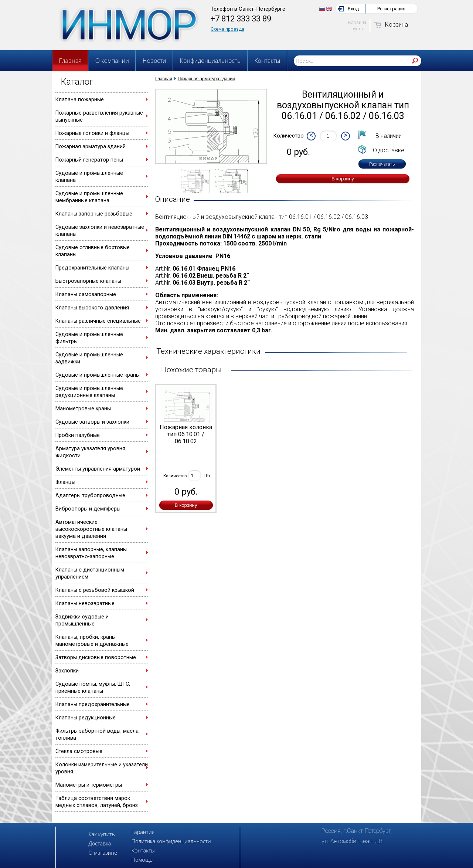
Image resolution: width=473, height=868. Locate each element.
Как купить (101, 834)
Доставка (100, 843)
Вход (353, 9)
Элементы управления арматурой (98, 469)
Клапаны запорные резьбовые (94, 214)
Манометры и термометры (89, 785)
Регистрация (391, 9)
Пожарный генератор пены (89, 160)
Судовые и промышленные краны (98, 375)
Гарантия (143, 832)
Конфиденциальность (210, 61)
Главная (70, 61)
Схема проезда (227, 29)
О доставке (389, 150)
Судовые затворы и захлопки (92, 422)
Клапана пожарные (80, 100)
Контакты (267, 61)
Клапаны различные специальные (98, 321)
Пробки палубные (78, 435)
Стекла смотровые (79, 751)
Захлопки (67, 671)
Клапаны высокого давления (92, 308)
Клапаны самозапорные (86, 294)
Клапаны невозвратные (85, 603)
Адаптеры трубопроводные (90, 496)
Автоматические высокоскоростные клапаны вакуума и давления (91, 529)
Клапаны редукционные (86, 718)
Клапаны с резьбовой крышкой (95, 590)
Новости (154, 61)
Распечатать (382, 164)
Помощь (142, 860)
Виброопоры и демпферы (88, 509)
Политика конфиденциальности (171, 841)
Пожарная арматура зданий (91, 147)
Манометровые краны (83, 409)
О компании (112, 61)
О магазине (103, 853)
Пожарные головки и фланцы (92, 133)
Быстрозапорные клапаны (88, 281)
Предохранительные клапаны (92, 268)
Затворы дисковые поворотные (96, 657)
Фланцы (65, 482)
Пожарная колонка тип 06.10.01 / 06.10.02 (186, 434)
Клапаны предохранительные (93, 704)
